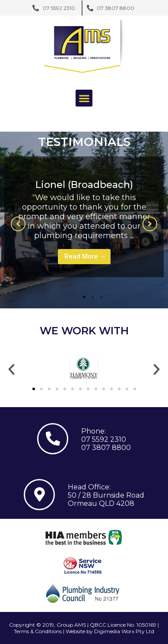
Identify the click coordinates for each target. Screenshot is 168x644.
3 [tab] (101, 297)
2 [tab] (93, 297)
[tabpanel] (84, 217)
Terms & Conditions (38, 631)
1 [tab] (84, 297)
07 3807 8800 (106, 448)
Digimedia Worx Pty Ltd (124, 631)
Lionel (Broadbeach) (84, 185)
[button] (84, 98)
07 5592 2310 (104, 439)
